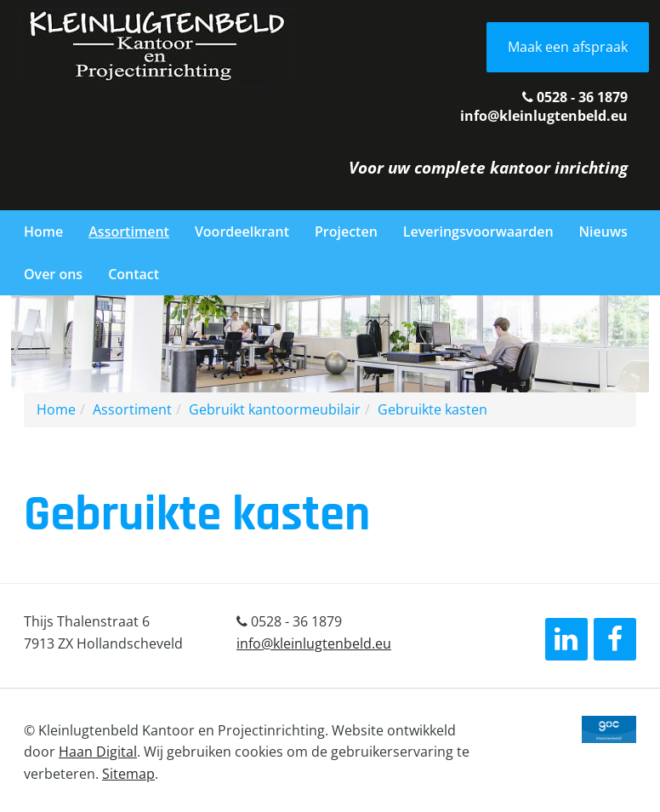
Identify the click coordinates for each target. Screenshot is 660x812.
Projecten (346, 232)
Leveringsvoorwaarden (478, 232)
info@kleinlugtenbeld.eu (544, 116)
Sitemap (128, 774)
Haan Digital (98, 752)
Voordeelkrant (242, 232)
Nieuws (603, 232)
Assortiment (129, 232)
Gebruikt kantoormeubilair (275, 409)
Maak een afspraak (568, 47)
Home (43, 232)
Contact (134, 274)
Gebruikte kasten (432, 409)
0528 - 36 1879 (575, 97)
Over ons (53, 274)
